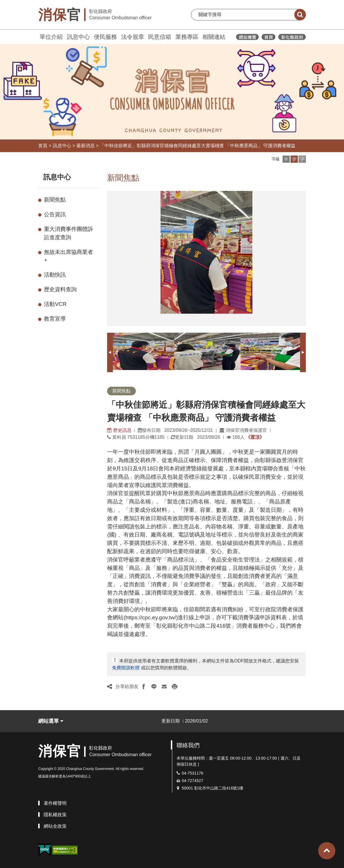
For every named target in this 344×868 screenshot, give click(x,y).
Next (303, 352)
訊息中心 (78, 37)
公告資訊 (55, 214)
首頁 (43, 146)
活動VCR (55, 304)
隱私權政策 (55, 815)
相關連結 (214, 37)
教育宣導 (55, 319)
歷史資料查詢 (60, 289)
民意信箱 (160, 37)
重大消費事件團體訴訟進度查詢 (68, 233)
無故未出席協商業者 (68, 256)
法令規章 (133, 37)
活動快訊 (55, 275)
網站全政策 (55, 826)
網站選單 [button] (51, 721)
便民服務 (105, 37)
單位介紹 (51, 37)
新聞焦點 (55, 200)
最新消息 (86, 146)
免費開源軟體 (126, 668)
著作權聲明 (55, 803)
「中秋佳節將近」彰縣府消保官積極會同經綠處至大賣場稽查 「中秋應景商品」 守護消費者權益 (198, 146)
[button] (286, 159)
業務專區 (187, 37)
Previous (110, 352)
